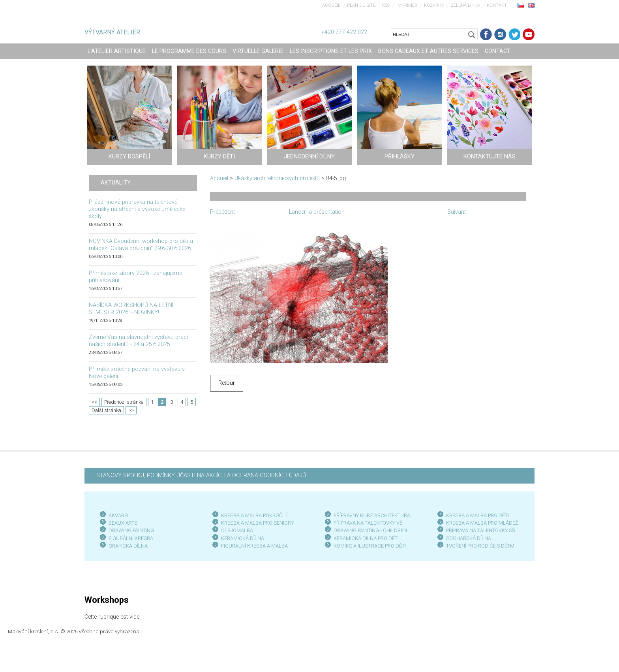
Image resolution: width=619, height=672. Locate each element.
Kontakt (497, 5)
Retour (227, 383)
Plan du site (361, 5)
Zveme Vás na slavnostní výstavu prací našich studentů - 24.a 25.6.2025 (138, 341)
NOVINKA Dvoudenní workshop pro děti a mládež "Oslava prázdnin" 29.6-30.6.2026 (141, 245)
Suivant (457, 212)
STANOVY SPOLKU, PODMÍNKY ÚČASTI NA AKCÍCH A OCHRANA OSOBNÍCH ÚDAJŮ (201, 475)
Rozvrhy (434, 5)
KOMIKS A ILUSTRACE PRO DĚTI (370, 546)
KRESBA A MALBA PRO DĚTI (477, 515)
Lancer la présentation (317, 212)
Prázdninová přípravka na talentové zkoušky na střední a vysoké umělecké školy (137, 209)
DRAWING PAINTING (131, 530)
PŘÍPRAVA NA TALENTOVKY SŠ (481, 530)
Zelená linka (465, 5)
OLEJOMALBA (237, 530)
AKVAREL (119, 515)
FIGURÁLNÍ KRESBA (131, 538)
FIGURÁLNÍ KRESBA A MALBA (254, 546)
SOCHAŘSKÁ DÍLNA (469, 538)
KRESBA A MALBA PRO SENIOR (256, 523)
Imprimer (407, 5)
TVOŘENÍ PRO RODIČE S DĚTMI (481, 546)
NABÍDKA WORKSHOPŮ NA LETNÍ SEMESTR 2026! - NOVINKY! (131, 309)
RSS (386, 5)
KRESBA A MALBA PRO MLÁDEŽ (482, 523)
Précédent (222, 212)
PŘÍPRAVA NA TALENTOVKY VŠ (368, 523)
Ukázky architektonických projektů (277, 178)
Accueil (331, 5)
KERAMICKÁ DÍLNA (243, 538)
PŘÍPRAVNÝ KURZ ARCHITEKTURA (372, 515)
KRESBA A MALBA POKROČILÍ (254, 515)
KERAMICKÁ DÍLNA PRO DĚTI (366, 538)
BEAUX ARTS (123, 523)
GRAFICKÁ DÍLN (127, 546)
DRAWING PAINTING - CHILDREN (370, 530)
